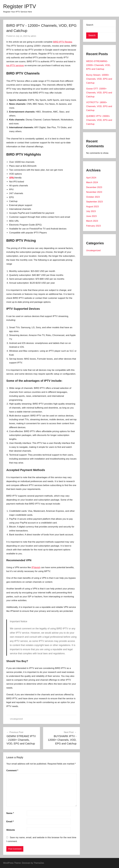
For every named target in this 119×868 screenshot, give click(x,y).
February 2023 (94, 226)
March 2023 (92, 221)
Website (11, 830)
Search (90, 25)
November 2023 (94, 192)
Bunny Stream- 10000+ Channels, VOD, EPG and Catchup (99, 79)
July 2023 (91, 211)
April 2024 (91, 178)
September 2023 (94, 202)
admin (33, 36)
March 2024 (92, 182)
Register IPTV (20, 6)
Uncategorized (16, 719)
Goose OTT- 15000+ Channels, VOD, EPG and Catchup (99, 93)
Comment (12, 770)
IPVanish (36, 567)
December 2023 (94, 187)
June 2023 (91, 216)
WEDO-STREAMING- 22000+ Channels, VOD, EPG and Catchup (98, 65)
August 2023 (92, 207)
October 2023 (93, 197)
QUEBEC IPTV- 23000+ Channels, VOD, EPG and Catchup (99, 120)
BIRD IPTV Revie (62, 42)
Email (10, 822)
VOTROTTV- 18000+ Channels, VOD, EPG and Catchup (99, 106)
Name (10, 813)
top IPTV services (15, 65)
